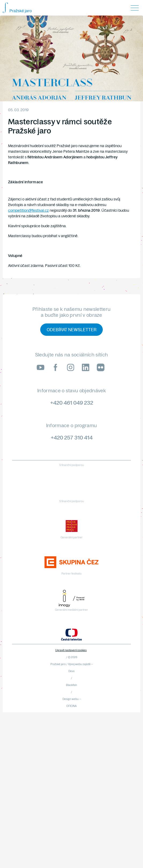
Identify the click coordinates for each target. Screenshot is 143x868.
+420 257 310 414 (72, 437)
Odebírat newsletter (71, 330)
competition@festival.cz (28, 210)
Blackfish (71, 685)
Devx (71, 671)
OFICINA (71, 706)
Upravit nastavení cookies (71, 650)
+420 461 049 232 (72, 403)
